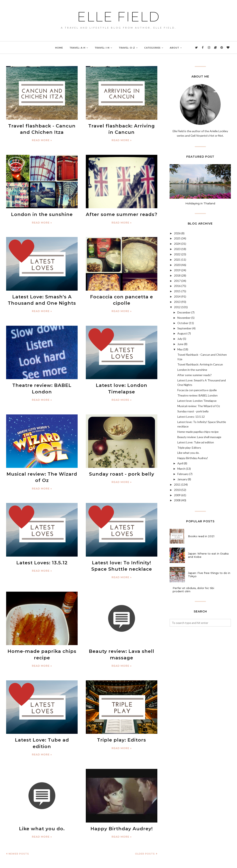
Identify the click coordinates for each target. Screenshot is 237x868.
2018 (177, 275)
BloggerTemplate (50, 863)
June (180, 344)
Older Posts (145, 837)
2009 (177, 495)
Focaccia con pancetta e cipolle (197, 390)
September (184, 328)
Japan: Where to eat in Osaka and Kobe (208, 555)
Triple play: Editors (122, 731)
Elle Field (119, 17)
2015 (177, 291)
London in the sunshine (42, 213)
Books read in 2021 (201, 536)
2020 (177, 265)
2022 (177, 254)
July (180, 339)
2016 (177, 286)
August (182, 333)
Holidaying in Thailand (200, 203)
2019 (177, 270)
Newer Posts (19, 837)
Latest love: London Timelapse (197, 401)
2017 (177, 281)
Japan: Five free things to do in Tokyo (209, 575)
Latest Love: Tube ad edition (42, 731)
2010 (177, 490)
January (182, 479)
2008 (177, 500)
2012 (177, 307)
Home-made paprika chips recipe (198, 432)
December (184, 312)
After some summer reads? (122, 213)
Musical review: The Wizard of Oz (199, 406)
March (181, 469)
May (180, 349)
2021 (177, 260)
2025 (177, 238)
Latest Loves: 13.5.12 (42, 556)
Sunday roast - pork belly (122, 469)
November (184, 318)
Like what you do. (42, 812)
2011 (177, 484)
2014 (177, 296)
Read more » (42, 139)
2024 (177, 244)
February (183, 474)
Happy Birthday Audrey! (122, 812)
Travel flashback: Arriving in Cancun (200, 364)
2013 (177, 302)
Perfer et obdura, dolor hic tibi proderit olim (193, 590)
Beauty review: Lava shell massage (199, 437)
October (183, 323)
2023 (177, 249)
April (180, 463)
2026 (177, 233)
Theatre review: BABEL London (197, 395)
